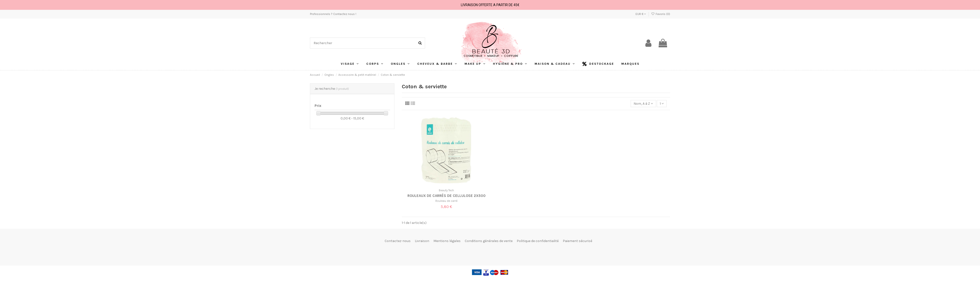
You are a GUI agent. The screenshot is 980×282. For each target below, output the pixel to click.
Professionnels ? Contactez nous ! (333, 14)
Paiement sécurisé (577, 241)
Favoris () (661, 14)
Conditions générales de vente (489, 241)
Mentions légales (447, 241)
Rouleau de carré (446, 201)
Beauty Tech (446, 190)
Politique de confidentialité (538, 241)
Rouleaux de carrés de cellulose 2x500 (447, 196)
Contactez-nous (398, 241)
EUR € (641, 14)
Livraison (422, 241)
